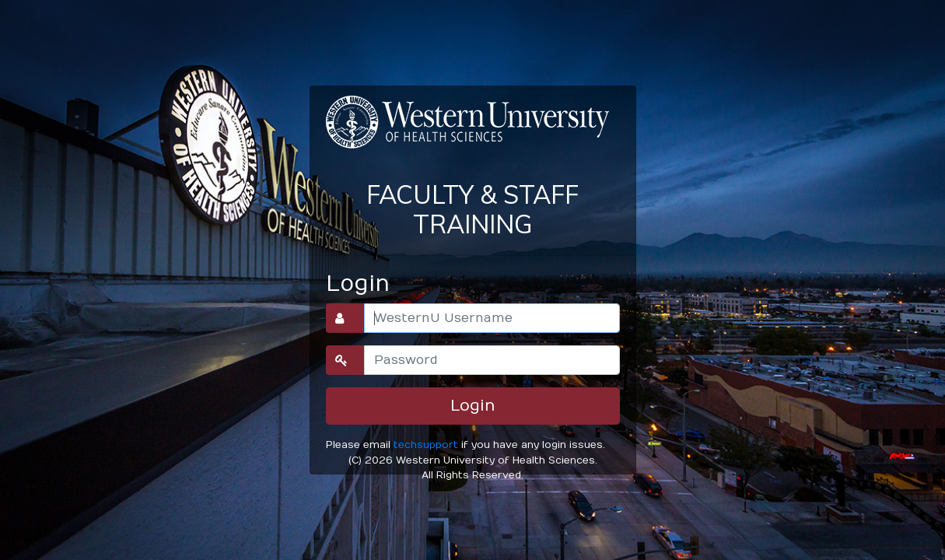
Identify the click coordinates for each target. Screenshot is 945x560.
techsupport (426, 444)
